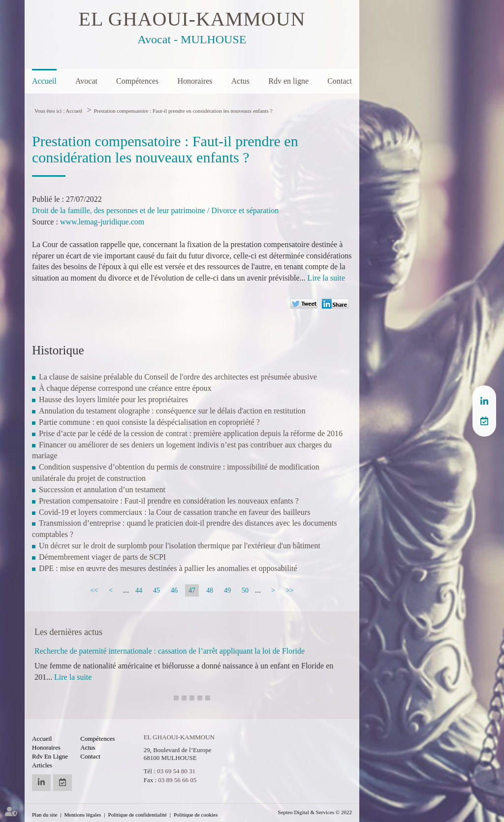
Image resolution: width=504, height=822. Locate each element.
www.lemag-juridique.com (102, 222)
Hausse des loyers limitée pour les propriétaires (113, 399)
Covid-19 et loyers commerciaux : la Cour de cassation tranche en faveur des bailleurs (174, 512)
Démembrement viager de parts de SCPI (102, 557)
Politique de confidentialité (138, 815)
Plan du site (45, 815)
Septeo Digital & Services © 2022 (315, 812)
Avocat (86, 81)
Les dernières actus (68, 632)
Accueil (44, 81)
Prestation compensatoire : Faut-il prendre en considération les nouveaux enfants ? (183, 111)
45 (157, 590)
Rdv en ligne (288, 81)
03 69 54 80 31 (176, 771)
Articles (42, 765)
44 (139, 590)
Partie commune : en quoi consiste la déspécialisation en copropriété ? (149, 422)
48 (210, 590)
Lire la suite (326, 278)
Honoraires (195, 81)
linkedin (484, 401)
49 (227, 590)
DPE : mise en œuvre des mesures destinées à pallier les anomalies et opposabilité (168, 568)
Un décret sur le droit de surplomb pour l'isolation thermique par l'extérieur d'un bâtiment (180, 546)
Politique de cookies (196, 815)
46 (174, 590)
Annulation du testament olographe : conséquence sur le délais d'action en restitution (172, 411)
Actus (240, 81)
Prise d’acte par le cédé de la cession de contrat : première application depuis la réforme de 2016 (191, 433)
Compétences (137, 81)
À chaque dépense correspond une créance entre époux (125, 388)
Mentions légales (83, 815)
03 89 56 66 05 (177, 780)
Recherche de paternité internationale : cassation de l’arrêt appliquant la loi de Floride (170, 651)
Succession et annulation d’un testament (102, 490)
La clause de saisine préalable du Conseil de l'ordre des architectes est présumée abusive (178, 377)
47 (192, 590)
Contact (340, 81)
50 (245, 590)
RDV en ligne (484, 421)
